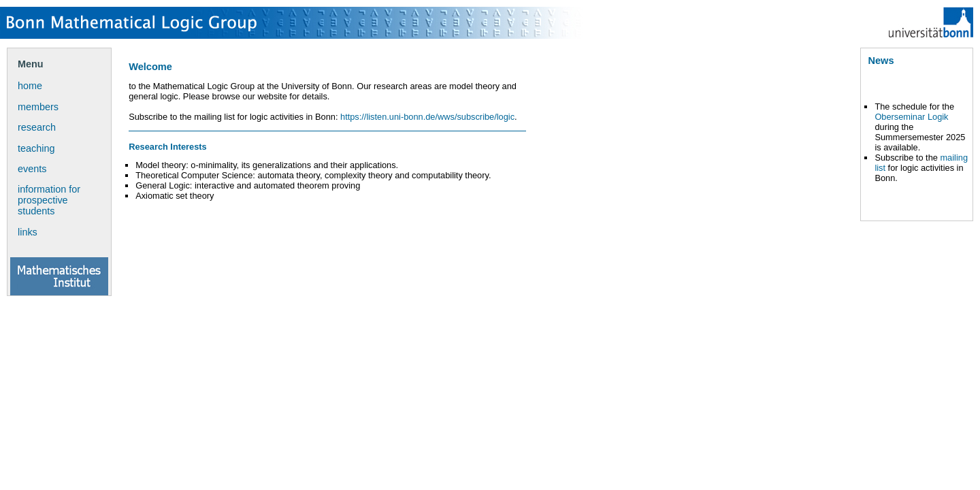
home (30, 86)
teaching (36, 148)
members (38, 107)
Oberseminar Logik (911, 117)
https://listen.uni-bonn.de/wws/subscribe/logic (427, 117)
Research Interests (168, 147)
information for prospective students (49, 200)
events (32, 169)
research (37, 127)
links (28, 232)
